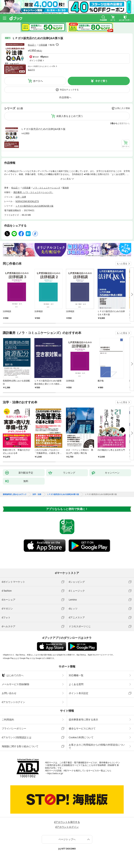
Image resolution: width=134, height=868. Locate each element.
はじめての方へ (13, 675)
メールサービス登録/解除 (16, 684)
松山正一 (32, 45)
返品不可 (31, 70)
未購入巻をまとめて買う (70, 116)
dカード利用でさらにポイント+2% (42, 66)
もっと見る (122, 264)
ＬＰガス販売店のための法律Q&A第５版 (43, 129)
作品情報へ (65, 97)
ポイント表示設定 (79, 693)
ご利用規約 (8, 720)
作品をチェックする (69, 90)
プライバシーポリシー (14, 728)
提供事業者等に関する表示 (83, 720)
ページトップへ (67, 839)
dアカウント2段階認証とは (17, 737)
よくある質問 (76, 684)
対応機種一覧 (76, 675)
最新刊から (125, 123)
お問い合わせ (9, 693)
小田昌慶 (43, 45)
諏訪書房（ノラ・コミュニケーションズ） (33, 192)
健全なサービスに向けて (82, 728)
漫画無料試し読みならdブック (15, 494)
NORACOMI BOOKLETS (27, 201)
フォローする (57, 45)
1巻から (114, 123)
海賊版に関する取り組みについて (20, 746)
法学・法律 (21, 197)
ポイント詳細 (36, 60)
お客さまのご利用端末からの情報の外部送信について (97, 746)
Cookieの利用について (81, 737)
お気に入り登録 (122, 108)
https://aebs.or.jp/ (55, 773)
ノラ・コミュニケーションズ (47, 188)
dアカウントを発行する (67, 822)
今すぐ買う (101, 81)
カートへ (38, 81)
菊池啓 (66, 188)
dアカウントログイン (13, 702)
